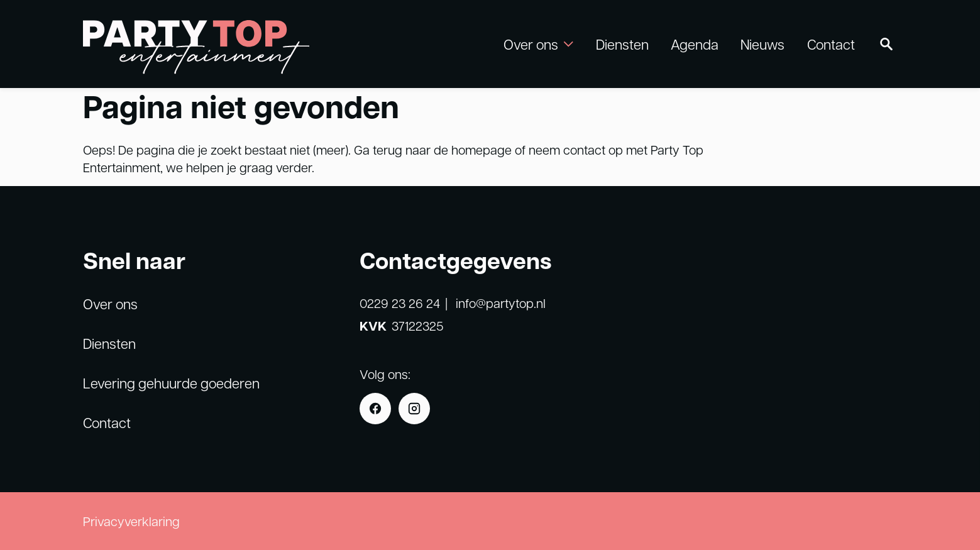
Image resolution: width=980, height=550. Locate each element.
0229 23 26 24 (400, 303)
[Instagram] (414, 409)
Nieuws (763, 44)
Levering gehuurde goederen (171, 383)
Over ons (110, 304)
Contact (831, 44)
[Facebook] (375, 409)
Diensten (622, 44)
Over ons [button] (538, 44)
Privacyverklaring (131, 521)
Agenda (695, 44)
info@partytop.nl (501, 303)
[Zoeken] (886, 44)
